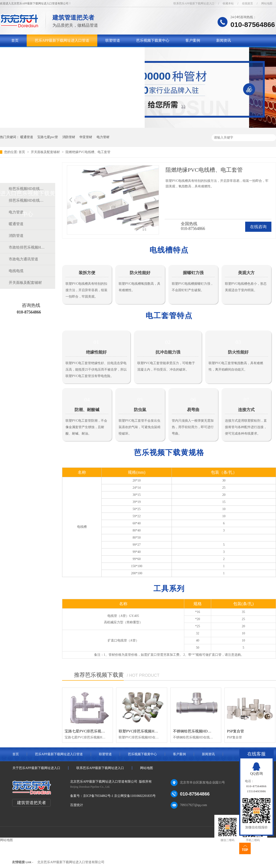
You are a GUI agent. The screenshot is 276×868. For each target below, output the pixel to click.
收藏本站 (228, 3)
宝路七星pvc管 (48, 137)
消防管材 (69, 137)
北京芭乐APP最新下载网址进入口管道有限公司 (71, 862)
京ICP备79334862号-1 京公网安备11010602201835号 (119, 796)
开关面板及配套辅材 (46, 152)
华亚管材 (86, 137)
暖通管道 (27, 137)
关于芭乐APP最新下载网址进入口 (39, 52)
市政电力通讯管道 (23, 259)
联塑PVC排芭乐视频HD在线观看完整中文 (152, 731)
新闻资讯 (224, 40)
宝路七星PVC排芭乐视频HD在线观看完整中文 (102, 731)
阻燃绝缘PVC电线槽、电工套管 (88, 152)
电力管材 (103, 137)
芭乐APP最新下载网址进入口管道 (62, 40)
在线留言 (247, 3)
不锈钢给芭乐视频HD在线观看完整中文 (205, 731)
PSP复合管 (236, 731)
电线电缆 (16, 271)
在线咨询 (258, 227)
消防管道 (16, 236)
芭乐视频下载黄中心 (153, 40)
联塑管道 (113, 40)
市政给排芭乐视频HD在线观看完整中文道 (27, 247)
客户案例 (193, 40)
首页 (15, 40)
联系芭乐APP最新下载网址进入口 (194, 3)
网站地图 (267, 3)
